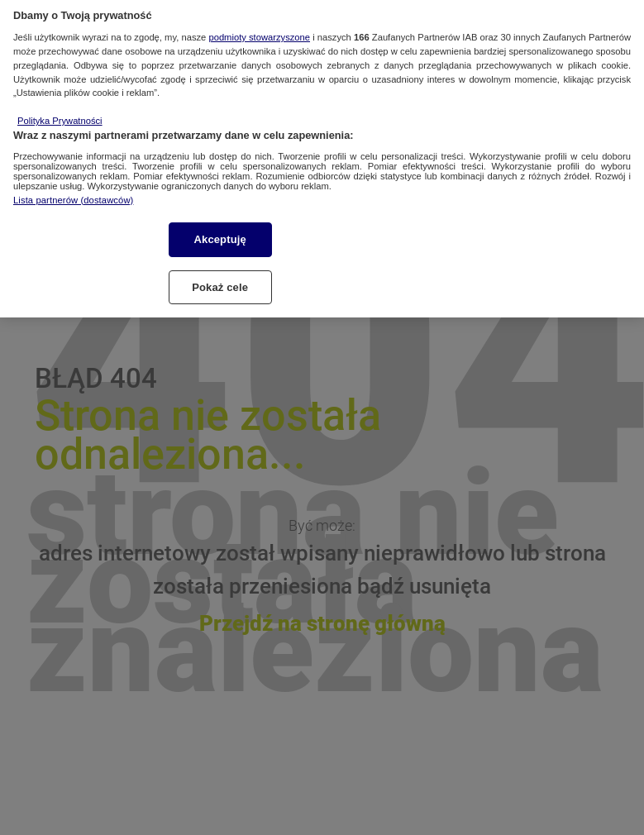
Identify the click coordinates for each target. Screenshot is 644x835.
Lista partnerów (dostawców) (73, 193)
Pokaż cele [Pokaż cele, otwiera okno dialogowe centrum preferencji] (220, 280)
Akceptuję (220, 232)
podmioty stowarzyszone (259, 30)
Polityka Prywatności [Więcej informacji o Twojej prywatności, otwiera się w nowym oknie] (60, 113)
